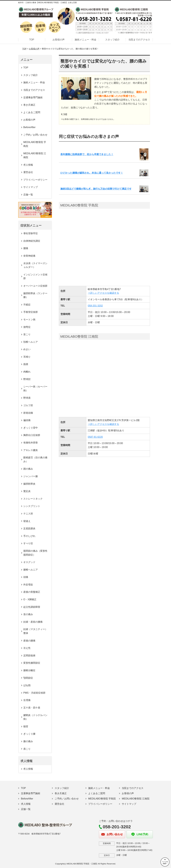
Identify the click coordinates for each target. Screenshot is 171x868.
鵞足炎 (27, 491)
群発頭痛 (28, 413)
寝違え (27, 521)
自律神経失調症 (32, 241)
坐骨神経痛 (29, 256)
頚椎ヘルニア (31, 342)
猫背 (26, 726)
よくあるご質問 (32, 112)
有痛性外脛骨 (31, 443)
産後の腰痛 (29, 641)
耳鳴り (27, 357)
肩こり (27, 749)
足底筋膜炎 (29, 528)
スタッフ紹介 (112, 40)
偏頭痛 (27, 420)
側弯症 (27, 327)
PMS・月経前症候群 (34, 693)
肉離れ (27, 372)
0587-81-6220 (95, 437)
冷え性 (27, 648)
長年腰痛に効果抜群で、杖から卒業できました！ (87, 154)
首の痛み (28, 614)
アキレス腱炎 (31, 450)
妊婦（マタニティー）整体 (35, 631)
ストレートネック (33, 499)
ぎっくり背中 (31, 428)
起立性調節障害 (32, 607)
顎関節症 (28, 678)
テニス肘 (28, 514)
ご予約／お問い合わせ (35, 135)
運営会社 (28, 172)
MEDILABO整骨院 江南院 (35, 155)
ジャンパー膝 (31, 476)
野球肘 (27, 379)
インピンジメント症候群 (35, 277)
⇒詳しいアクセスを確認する (103, 293)
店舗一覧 (28, 195)
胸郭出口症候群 (32, 435)
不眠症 (27, 305)
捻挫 (26, 364)
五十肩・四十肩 (32, 708)
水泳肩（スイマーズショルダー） (35, 265)
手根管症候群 (31, 312)
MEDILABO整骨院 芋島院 (35, 144)
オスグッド (29, 562)
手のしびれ (29, 536)
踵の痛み (28, 469)
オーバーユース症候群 (35, 286)
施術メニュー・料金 (85, 40)
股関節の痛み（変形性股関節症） (35, 553)
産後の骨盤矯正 (32, 592)
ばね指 (27, 685)
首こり (27, 334)
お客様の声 (59, 40)
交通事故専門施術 (33, 97)
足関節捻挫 (29, 656)
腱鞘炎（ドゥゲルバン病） (35, 717)
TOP (32, 40)
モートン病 (29, 320)
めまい (27, 349)
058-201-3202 (95, 306)
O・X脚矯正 (30, 599)
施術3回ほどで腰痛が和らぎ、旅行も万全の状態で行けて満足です (96, 189)
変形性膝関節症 (32, 663)
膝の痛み (28, 741)
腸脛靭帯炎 (29, 484)
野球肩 (27, 398)
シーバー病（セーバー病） (35, 389)
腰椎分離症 (29, 670)
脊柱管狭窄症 (31, 233)
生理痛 (27, 700)
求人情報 (28, 165)
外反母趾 (28, 585)
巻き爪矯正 (29, 105)
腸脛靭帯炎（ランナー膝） (35, 295)
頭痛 (26, 577)
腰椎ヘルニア (31, 570)
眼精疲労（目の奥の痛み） (35, 459)
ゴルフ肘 (28, 405)
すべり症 (28, 543)
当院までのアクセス (139, 40)
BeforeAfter (29, 127)
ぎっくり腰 (29, 734)
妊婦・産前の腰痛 (33, 622)
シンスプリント (32, 506)
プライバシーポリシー (35, 180)
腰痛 (26, 248)
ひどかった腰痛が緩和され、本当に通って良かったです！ (92, 173)
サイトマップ (31, 187)
